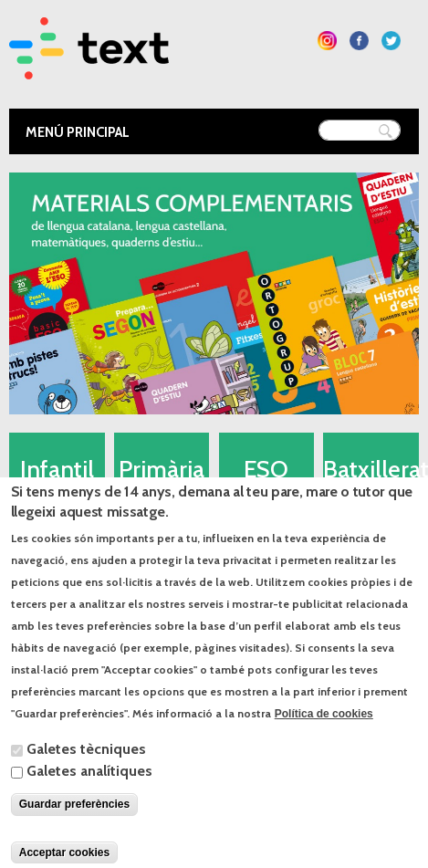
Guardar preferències (74, 826)
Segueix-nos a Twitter (391, 41)
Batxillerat (371, 469)
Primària (162, 469)
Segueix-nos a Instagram (327, 41)
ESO (266, 469)
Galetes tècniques (86, 771)
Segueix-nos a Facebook (359, 41)
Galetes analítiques (89, 793)
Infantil (57, 469)
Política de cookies (324, 736)
